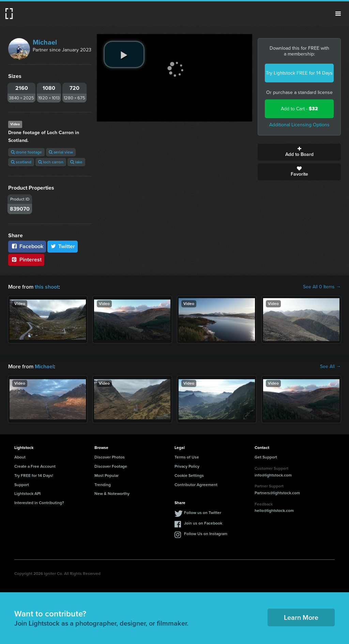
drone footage (26, 152)
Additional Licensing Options (299, 125)
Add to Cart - (299, 109)
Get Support (266, 457)
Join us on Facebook (203, 523)
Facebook (27, 246)
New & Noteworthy (112, 494)
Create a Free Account (35, 466)
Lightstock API (27, 494)
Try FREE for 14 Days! (34, 476)
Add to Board (299, 152)
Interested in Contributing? (39, 503)
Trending (103, 485)
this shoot (47, 287)
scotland (21, 162)
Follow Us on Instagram (206, 534)
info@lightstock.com (273, 475)
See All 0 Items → (322, 287)
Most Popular (107, 476)
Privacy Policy (187, 466)
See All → (330, 367)
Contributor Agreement (196, 485)
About (20, 457)
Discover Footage (111, 466)
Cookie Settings (189, 476)
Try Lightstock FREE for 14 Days (299, 73)
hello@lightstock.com (274, 511)
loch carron (51, 162)
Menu (338, 14)
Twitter (63, 246)
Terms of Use (187, 457)
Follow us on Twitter (203, 513)
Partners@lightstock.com (277, 493)
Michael (45, 42)
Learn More (301, 617)
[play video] (124, 54)
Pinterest (26, 260)
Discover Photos (110, 457)
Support (22, 485)
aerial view (61, 152)
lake (76, 162)
